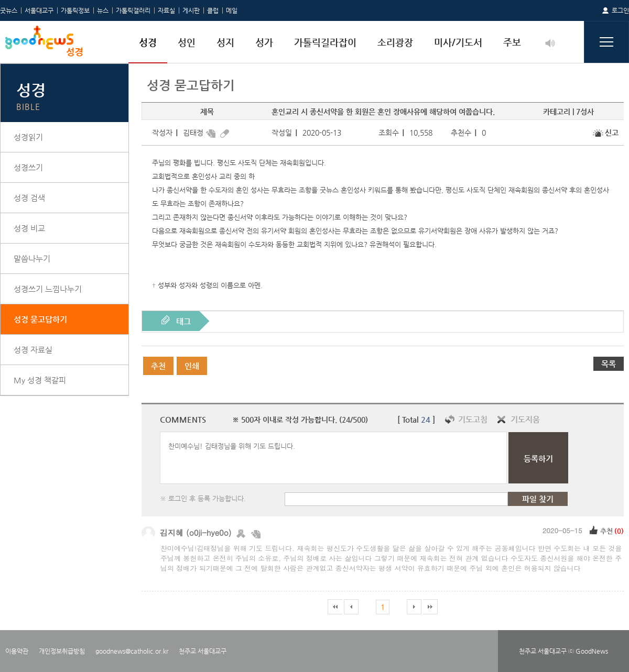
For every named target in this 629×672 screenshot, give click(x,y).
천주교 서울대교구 (203, 651)
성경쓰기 (28, 167)
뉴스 (103, 10)
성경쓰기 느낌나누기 (48, 289)
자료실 (166, 10)
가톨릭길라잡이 (325, 42)
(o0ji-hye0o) (209, 532)
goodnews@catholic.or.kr (132, 651)
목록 (609, 364)
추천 (158, 366)
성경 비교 (29, 228)
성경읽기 (28, 137)
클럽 (213, 10)
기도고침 (473, 419)
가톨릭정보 (75, 10)
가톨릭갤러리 (133, 10)
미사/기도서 (458, 42)
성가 (264, 42)
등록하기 (538, 459)
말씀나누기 (32, 258)
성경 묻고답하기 (40, 319)
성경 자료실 (33, 350)
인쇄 (192, 366)
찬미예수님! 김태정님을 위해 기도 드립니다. (333, 458)
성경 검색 (29, 198)
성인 (187, 42)
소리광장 (395, 42)
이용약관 (17, 651)
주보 (512, 42)
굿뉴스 (9, 10)
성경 (148, 42)
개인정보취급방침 (62, 651)
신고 (612, 133)
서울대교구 (39, 10)
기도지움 (525, 419)
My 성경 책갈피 (40, 380)
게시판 (191, 10)
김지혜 (172, 532)
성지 (225, 42)
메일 (232, 10)
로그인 (620, 10)
